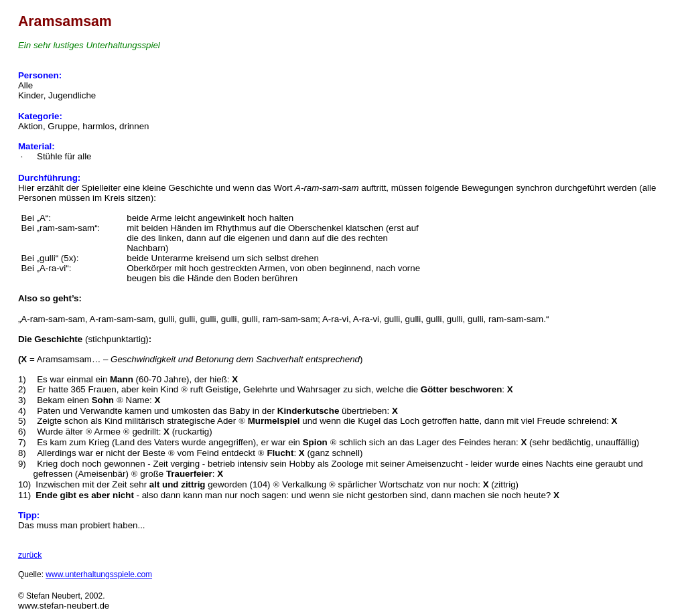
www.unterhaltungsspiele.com (99, 574)
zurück (30, 555)
